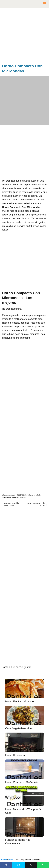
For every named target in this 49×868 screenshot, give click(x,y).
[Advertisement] (24, 36)
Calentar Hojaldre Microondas (12, 504)
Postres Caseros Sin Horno (36, 504)
